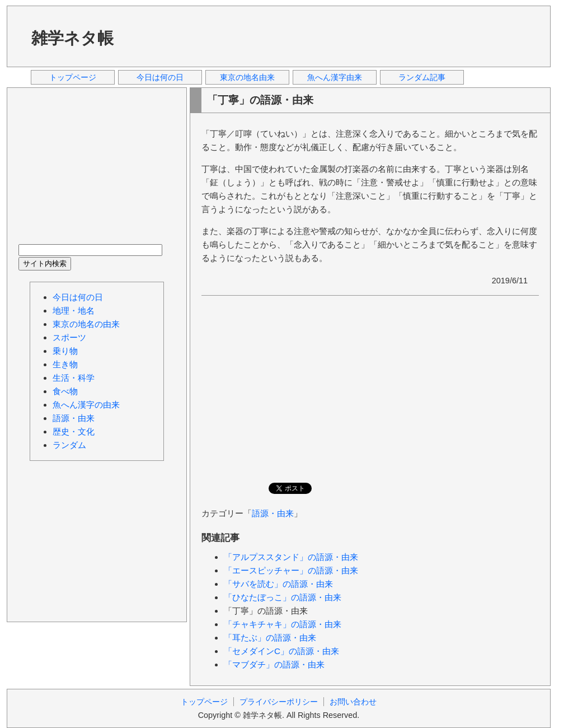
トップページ (73, 77)
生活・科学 (74, 378)
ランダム (69, 445)
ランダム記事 (422, 77)
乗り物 (65, 351)
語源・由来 (273, 513)
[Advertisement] (336, 36)
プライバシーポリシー (279, 702)
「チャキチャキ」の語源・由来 (283, 624)
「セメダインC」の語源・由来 (281, 651)
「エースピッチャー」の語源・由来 (291, 570)
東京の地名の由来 (86, 324)
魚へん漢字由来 (335, 77)
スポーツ (69, 337)
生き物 (65, 364)
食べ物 (65, 391)
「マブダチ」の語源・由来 (274, 664)
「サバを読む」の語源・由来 (278, 584)
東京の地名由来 (247, 77)
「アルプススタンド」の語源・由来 (291, 557)
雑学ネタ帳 (72, 38)
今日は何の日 (160, 77)
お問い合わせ (353, 702)
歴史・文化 (74, 431)
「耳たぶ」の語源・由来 (270, 638)
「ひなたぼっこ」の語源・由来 (283, 597)
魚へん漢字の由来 (86, 405)
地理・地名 (74, 311)
